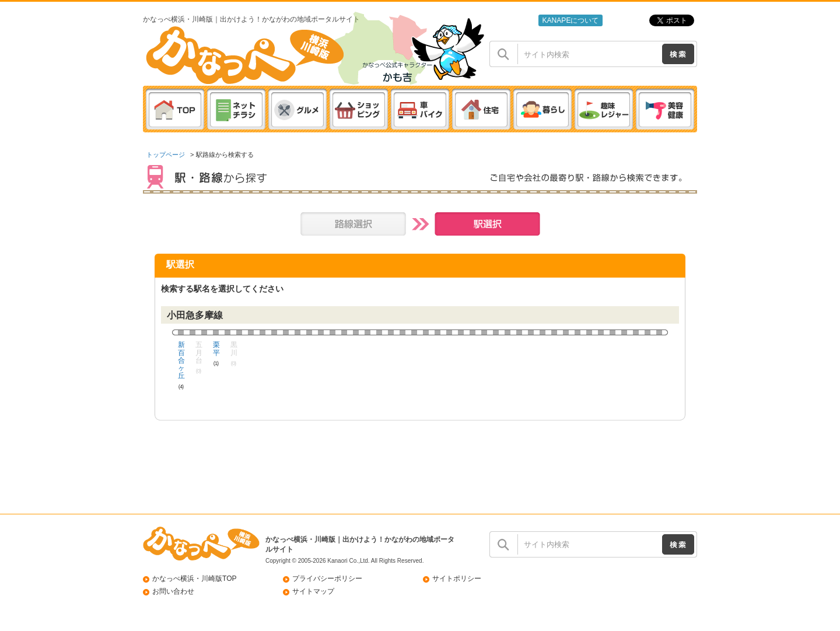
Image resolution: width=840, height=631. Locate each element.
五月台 (199, 353)
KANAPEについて (570, 20)
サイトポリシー (457, 579)
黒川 (234, 349)
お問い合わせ (173, 591)
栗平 (216, 349)
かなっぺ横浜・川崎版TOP (195, 579)
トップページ (166, 155)
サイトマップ (313, 591)
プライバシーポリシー (327, 579)
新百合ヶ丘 (181, 360)
